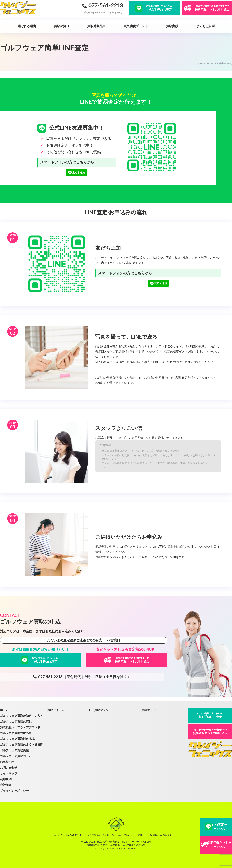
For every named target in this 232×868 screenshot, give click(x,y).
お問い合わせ (9, 767)
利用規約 (6, 779)
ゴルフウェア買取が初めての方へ (22, 716)
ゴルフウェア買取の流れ (16, 721)
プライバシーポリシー (14, 791)
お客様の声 (7, 762)
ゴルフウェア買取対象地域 (17, 739)
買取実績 (172, 26)
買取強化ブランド (136, 26)
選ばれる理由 (27, 26)
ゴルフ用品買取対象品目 (16, 733)
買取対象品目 (96, 26)
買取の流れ (62, 26)
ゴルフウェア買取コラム (16, 756)
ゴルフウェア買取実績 (14, 750)
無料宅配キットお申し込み (210, 731)
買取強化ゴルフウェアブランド (20, 727)
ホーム (201, 63)
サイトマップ (9, 773)
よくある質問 (205, 26)
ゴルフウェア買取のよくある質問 (22, 744)
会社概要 (6, 785)
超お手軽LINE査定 (210, 715)
